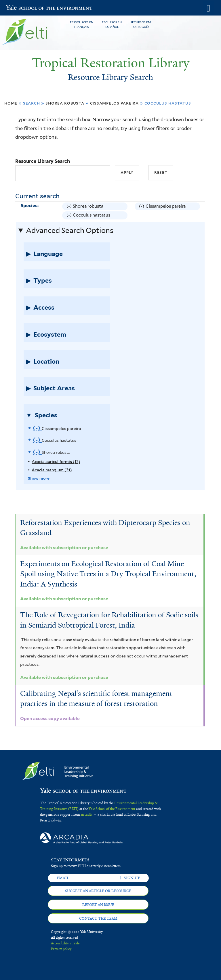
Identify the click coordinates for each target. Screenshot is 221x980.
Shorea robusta (65, 103)
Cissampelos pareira (114, 103)
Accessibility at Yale (65, 943)
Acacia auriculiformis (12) (56, 462)
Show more (39, 478)
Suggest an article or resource (98, 891)
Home (11, 103)
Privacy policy (61, 949)
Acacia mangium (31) (52, 470)
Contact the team (98, 919)
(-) (70, 206)
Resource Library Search (43, 161)
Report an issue (98, 905)
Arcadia (87, 815)
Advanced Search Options (70, 230)
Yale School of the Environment (21, 8)
